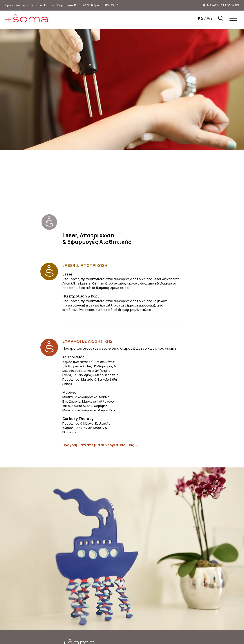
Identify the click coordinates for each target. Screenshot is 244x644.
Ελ (201, 19)
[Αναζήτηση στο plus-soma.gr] (221, 19)
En (209, 19)
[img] (27, 18)
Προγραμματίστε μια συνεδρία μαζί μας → (100, 445)
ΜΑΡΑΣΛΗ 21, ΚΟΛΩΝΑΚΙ (221, 5)
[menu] (233, 19)
